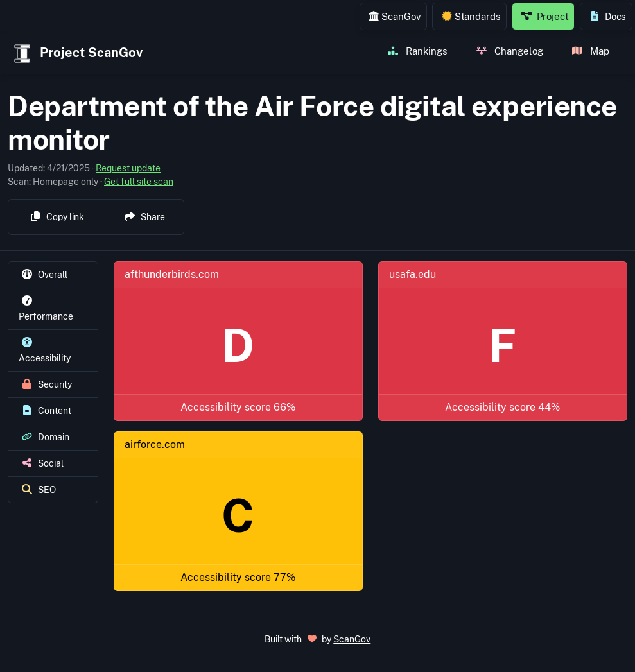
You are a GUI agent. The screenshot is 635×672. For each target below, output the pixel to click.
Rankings (418, 51)
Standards (471, 16)
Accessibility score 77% (238, 577)
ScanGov (395, 16)
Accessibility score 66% (238, 407)
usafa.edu (413, 274)
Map (591, 51)
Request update (128, 168)
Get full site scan (139, 182)
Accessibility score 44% (502, 407)
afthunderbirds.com (172, 274)
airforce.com (155, 444)
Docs (608, 16)
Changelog (510, 51)
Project (545, 16)
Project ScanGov (77, 54)
